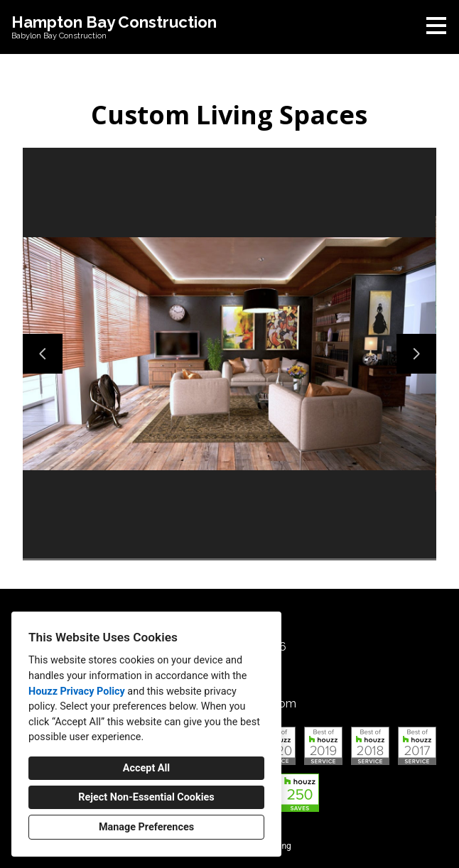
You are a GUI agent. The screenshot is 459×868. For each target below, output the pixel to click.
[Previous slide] (43, 354)
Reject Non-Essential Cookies (146, 797)
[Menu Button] (436, 26)
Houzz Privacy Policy (77, 691)
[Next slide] (416, 354)
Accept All (146, 768)
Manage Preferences (146, 827)
